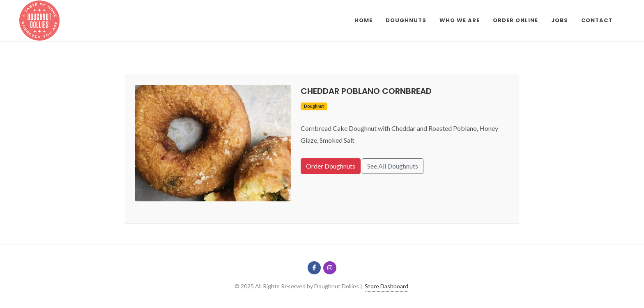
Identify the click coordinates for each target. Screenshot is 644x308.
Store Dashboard (386, 286)
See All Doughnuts (393, 166)
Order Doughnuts (331, 166)
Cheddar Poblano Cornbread (366, 91)
